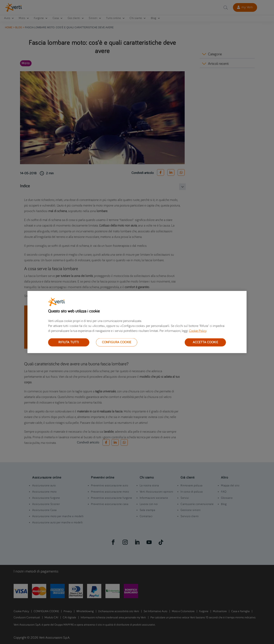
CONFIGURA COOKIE (117, 342)
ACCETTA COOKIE (205, 342)
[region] (137, 322)
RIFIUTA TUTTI (69, 342)
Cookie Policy (198, 331)
